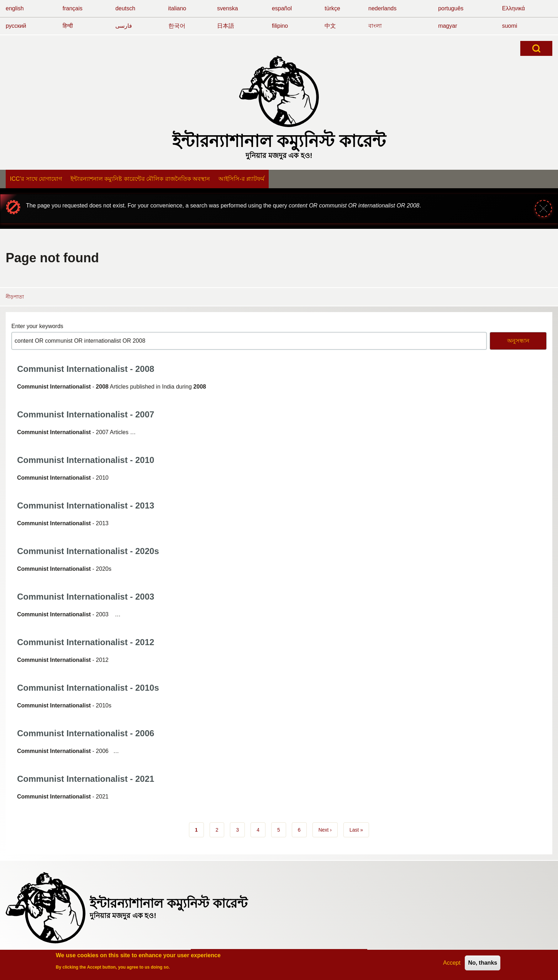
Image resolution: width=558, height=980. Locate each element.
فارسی (124, 26)
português (451, 8)
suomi (510, 26)
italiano (177, 8)
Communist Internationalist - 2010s (88, 688)
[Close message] (543, 209)
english (15, 8)
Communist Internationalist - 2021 (86, 779)
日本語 (226, 26)
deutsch (125, 8)
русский (16, 26)
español (282, 8)
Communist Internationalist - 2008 (86, 369)
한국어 (177, 26)
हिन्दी (68, 26)
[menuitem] (36, 179)
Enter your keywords (37, 326)
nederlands (382, 8)
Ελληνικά (514, 8)
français (73, 8)
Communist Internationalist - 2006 (86, 733)
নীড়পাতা (15, 297)
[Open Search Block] (536, 48)
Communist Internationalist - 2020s (88, 551)
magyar (448, 26)
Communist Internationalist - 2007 (86, 414)
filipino (280, 26)
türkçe (332, 8)
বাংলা (375, 26)
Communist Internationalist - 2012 (86, 642)
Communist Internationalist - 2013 (86, 505)
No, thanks (483, 965)
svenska (228, 8)
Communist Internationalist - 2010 (86, 460)
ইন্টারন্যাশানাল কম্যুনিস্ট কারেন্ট (279, 141)
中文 (330, 26)
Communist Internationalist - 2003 (86, 597)
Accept (452, 965)
